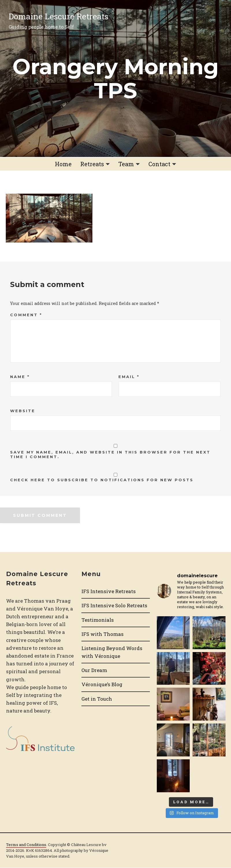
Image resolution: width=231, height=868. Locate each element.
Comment (26, 315)
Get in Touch (97, 699)
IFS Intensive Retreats (109, 591)
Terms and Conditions (26, 845)
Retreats (92, 164)
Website (23, 411)
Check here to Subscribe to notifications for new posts (115, 478)
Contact (159, 164)
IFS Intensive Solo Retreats (114, 605)
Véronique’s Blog (102, 684)
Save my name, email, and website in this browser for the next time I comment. (110, 454)
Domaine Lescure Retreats (58, 16)
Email (129, 377)
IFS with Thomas (103, 634)
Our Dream (94, 670)
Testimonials (98, 620)
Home (63, 164)
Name (20, 377)
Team (126, 164)
